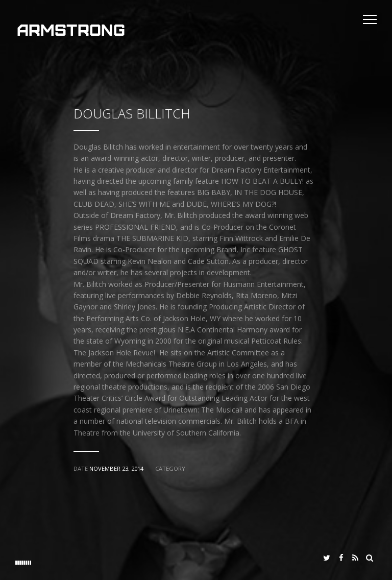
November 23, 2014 (116, 468)
